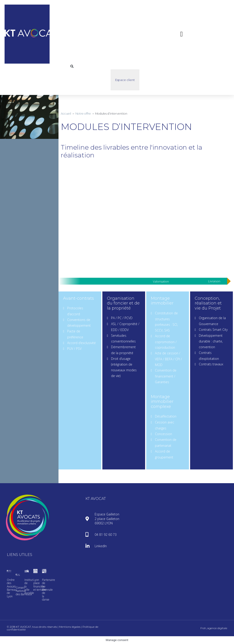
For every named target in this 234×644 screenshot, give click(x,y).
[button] (181, 34)
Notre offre (83, 114)
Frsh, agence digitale (214, 628)
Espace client (125, 80)
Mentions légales (70, 627)
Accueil (66, 114)
